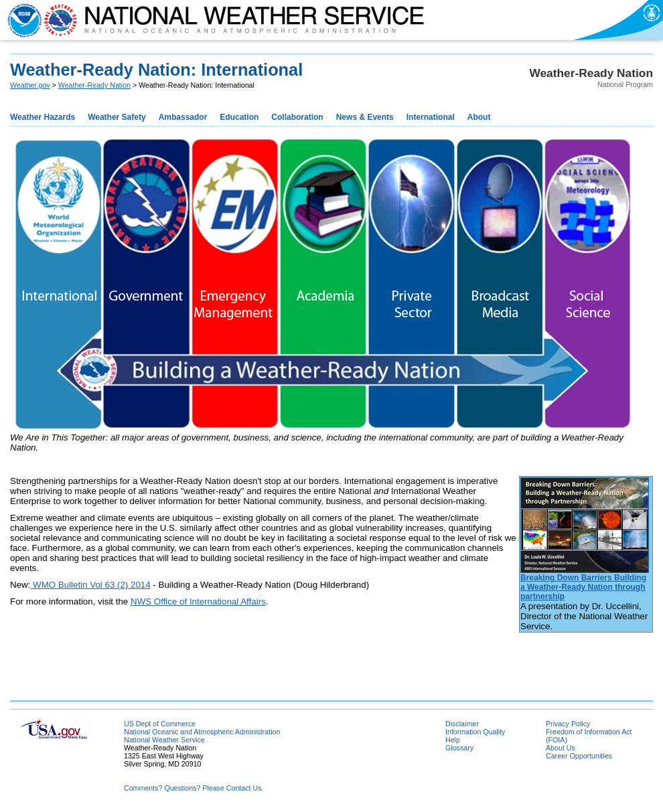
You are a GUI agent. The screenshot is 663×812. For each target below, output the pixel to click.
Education (239, 117)
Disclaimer (462, 724)
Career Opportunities (579, 756)
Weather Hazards (43, 117)
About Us (561, 748)
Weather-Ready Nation (94, 85)
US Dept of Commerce (160, 724)
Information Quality (475, 732)
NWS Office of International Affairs (198, 601)
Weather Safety (117, 117)
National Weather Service (164, 740)
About (479, 117)
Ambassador (183, 117)
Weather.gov (30, 85)
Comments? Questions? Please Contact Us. (194, 788)
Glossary (459, 748)
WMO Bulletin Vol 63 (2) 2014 (90, 585)
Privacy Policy (568, 724)
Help (453, 740)
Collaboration (297, 117)
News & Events (365, 117)
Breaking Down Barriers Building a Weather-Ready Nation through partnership (583, 587)
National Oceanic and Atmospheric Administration (202, 732)
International (431, 117)
